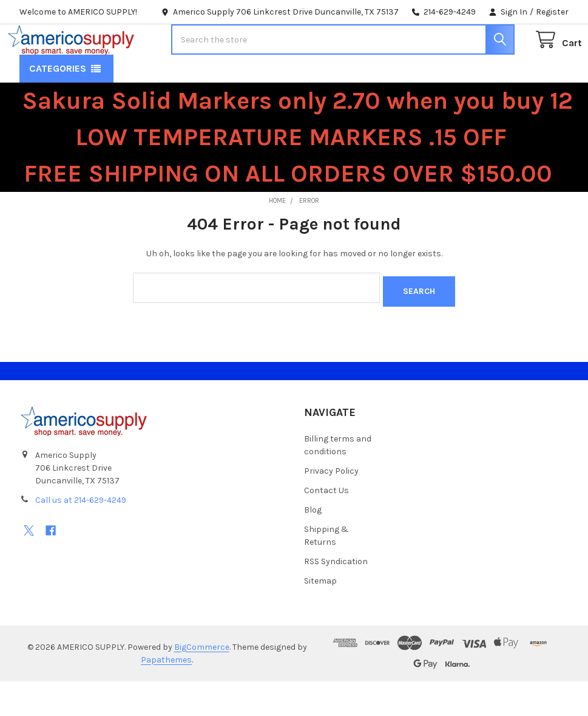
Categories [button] (58, 107)
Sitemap (320, 615)
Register (552, 12)
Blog (313, 544)
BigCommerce (202, 682)
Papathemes (166, 694)
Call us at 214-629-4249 (81, 535)
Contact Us (326, 525)
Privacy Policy (331, 506)
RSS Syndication (336, 596)
